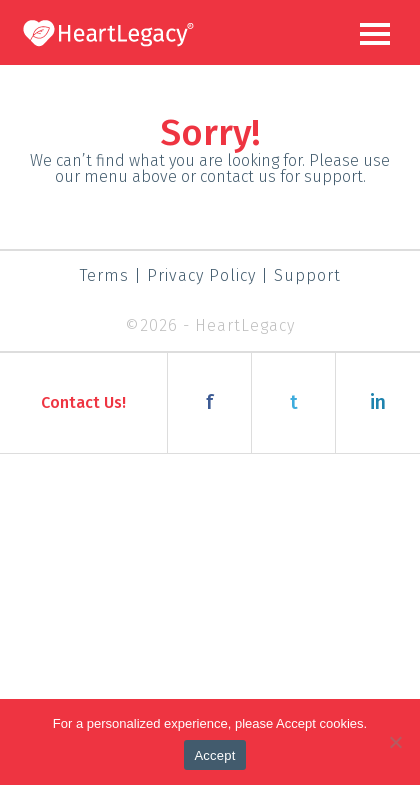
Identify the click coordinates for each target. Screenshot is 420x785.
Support (307, 275)
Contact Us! (83, 402)
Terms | (111, 275)
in (378, 402)
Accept (214, 755)
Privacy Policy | (210, 275)
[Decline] (395, 742)
